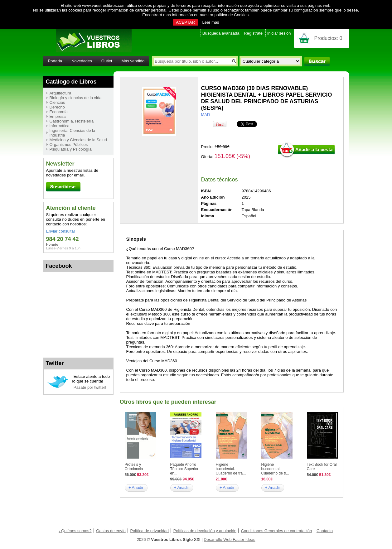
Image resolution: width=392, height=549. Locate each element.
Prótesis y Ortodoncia (134, 467)
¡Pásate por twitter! (89, 387)
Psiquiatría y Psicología (71, 149)
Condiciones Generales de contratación (277, 531)
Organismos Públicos (69, 144)
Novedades (82, 61)
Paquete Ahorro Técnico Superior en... (184, 469)
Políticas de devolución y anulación (205, 531)
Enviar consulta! (61, 231)
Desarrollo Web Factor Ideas (229, 539)
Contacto (325, 531)
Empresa (58, 116)
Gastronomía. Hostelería (72, 121)
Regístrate (253, 33)
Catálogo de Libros (71, 82)
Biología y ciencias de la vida (76, 98)
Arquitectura (60, 93)
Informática (60, 126)
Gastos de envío (111, 531)
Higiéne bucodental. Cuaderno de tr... (275, 469)
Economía (59, 112)
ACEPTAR (185, 22)
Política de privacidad (149, 531)
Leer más (211, 22)
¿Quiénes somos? (75, 531)
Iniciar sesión (279, 33)
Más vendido (133, 61)
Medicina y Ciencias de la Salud (78, 140)
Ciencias (57, 102)
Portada (55, 61)
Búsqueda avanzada (221, 33)
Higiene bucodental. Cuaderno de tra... (231, 469)
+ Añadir (136, 487)
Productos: (328, 38)
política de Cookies (231, 15)
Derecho (57, 107)
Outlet (107, 61)
